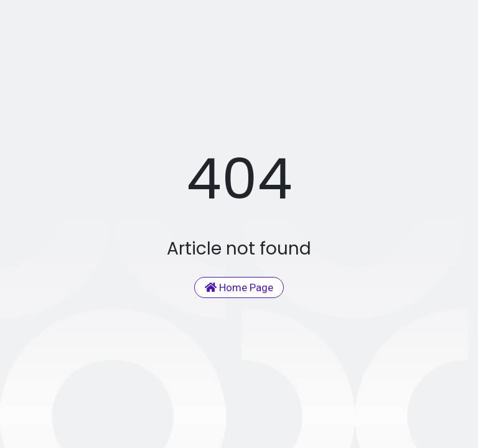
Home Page (239, 287)
